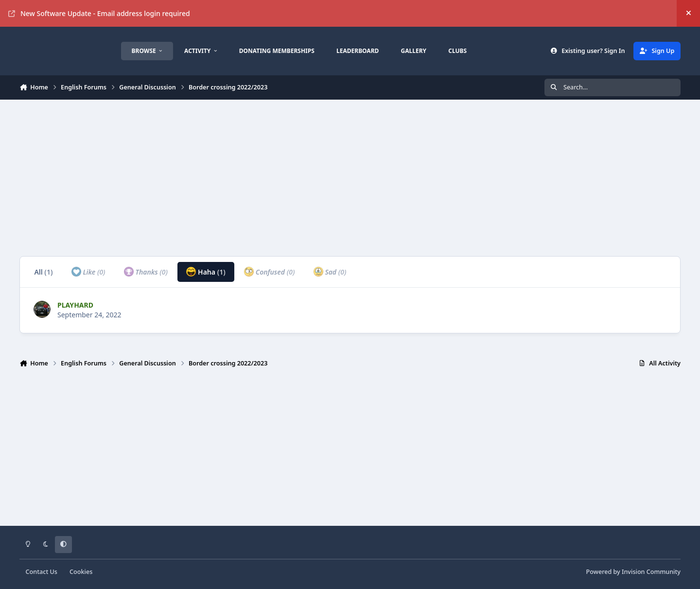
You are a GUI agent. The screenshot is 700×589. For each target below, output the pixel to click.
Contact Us (42, 572)
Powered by (633, 572)
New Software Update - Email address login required (99, 13)
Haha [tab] (206, 272)
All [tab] (43, 272)
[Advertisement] (311, 178)
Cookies (81, 572)
